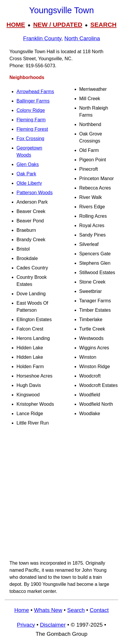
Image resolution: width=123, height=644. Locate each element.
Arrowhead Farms (35, 92)
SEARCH (103, 25)
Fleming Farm (31, 120)
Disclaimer (53, 625)
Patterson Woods (35, 193)
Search (76, 610)
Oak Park (26, 174)
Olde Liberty (29, 183)
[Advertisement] (61, 493)
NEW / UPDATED (58, 25)
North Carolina (82, 38)
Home (22, 610)
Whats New (48, 610)
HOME (16, 25)
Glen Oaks (28, 164)
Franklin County (42, 38)
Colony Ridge (31, 110)
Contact (99, 610)
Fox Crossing (30, 139)
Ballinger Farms (33, 101)
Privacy (26, 625)
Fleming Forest (32, 129)
